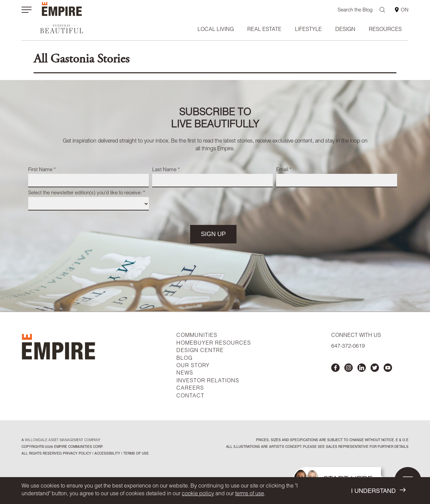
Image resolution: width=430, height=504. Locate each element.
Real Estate (264, 30)
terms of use (250, 494)
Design (345, 30)
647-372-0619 (348, 347)
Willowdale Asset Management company (63, 440)
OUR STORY (193, 366)
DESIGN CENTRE (200, 351)
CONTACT (190, 396)
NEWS (185, 374)
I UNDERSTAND (378, 491)
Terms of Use (136, 454)
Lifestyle (308, 30)
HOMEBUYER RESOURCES (214, 344)
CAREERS (190, 389)
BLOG (184, 359)
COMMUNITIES (197, 336)
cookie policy (198, 494)
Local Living (216, 30)
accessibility (107, 454)
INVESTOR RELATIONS (208, 381)
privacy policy (77, 454)
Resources (385, 30)
